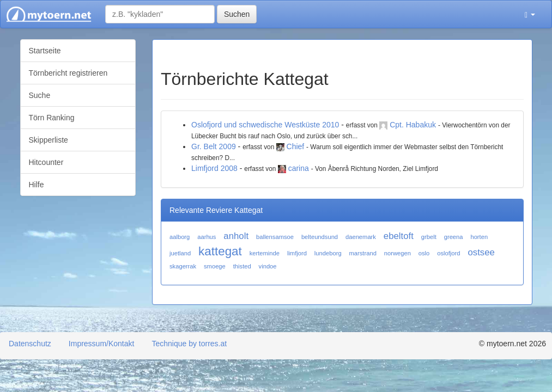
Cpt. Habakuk (413, 125)
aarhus (207, 237)
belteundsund (320, 237)
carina (299, 168)
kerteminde (265, 253)
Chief (296, 146)
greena (454, 237)
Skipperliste (48, 140)
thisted (242, 266)
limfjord (297, 253)
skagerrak (183, 266)
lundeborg (328, 253)
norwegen (398, 253)
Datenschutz (30, 344)
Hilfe (37, 185)
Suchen (237, 14)
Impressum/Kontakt (102, 344)
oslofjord (448, 253)
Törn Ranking (52, 118)
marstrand (363, 253)
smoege (215, 266)
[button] (530, 14)
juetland (180, 253)
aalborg (180, 237)
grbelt (429, 237)
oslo (424, 253)
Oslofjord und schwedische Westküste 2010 (265, 125)
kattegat (220, 251)
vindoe (268, 266)
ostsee (481, 252)
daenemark (361, 237)
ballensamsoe (275, 237)
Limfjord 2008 (214, 168)
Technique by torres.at (189, 344)
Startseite (45, 51)
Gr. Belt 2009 (214, 146)
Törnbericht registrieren (68, 73)
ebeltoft (399, 236)
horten (479, 237)
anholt (236, 236)
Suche (40, 95)
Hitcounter (46, 162)
